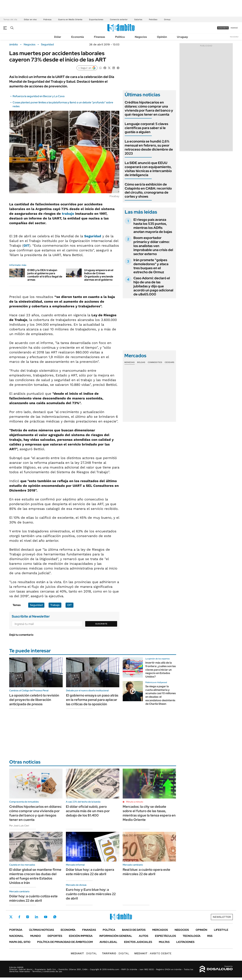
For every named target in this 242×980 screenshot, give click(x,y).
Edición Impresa (81, 936)
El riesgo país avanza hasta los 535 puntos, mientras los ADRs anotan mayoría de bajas (153, 226)
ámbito (14, 45)
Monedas (129, 362)
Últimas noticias (42, 930)
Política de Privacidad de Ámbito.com (65, 942)
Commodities (155, 362)
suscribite (223, 28)
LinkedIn (36, 917)
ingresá (234, 28)
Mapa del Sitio (20, 942)
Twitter (11, 917)
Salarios (138, 19)
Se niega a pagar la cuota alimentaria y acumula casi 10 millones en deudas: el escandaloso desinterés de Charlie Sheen (161, 695)
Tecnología (192, 936)
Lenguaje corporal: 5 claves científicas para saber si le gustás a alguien (146, 128)
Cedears (169, 362)
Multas (164, 942)
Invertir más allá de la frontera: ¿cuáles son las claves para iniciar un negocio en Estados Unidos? (161, 670)
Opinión (162, 37)
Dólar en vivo (30, 19)
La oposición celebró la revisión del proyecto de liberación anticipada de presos (34, 700)
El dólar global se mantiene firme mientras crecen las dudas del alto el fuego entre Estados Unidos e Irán (35, 876)
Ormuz (167, 19)
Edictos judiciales (138, 942)
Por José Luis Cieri (19, 826)
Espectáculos (165, 936)
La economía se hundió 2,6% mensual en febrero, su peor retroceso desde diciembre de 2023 (149, 147)
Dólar (58, 37)
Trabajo (55, 605)
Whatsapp (55, 917)
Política (120, 37)
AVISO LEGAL (108, 942)
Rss (210, 936)
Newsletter (234, 37)
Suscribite (101, 624)
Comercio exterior (119, 19)
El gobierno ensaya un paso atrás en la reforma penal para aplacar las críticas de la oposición (92, 700)
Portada (16, 930)
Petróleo (153, 19)
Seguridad (47, 45)
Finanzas (99, 37)
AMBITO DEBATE (153, 953)
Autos (144, 936)
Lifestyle (221, 930)
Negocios (141, 37)
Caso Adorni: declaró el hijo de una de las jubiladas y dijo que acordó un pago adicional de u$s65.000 (153, 286)
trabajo (68, 214)
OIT (26, 246)
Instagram (28, 917)
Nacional (16, 936)
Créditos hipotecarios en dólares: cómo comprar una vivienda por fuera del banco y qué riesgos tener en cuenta (149, 108)
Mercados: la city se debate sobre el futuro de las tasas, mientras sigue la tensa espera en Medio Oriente (149, 813)
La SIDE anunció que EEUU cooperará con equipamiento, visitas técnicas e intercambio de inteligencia (148, 169)
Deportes (55, 936)
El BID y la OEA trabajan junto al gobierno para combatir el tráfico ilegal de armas (45, 275)
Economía (78, 37)
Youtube (46, 917)
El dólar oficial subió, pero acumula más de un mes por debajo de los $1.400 (88, 811)
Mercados (160, 930)
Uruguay (182, 37)
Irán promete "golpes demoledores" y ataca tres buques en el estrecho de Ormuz (151, 266)
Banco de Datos (134, 930)
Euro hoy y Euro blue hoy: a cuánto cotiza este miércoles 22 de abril (91, 894)
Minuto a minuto (135, 802)
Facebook (19, 917)
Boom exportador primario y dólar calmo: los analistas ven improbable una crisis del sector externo (153, 246)
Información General (116, 936)
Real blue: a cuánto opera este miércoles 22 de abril (146, 872)
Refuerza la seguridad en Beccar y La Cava (39, 96)
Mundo (36, 936)
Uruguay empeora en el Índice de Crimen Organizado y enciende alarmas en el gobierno (99, 275)
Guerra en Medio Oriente (70, 19)
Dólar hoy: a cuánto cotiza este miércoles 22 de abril (33, 898)
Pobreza (47, 19)
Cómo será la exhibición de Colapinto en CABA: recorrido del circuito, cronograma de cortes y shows (148, 190)
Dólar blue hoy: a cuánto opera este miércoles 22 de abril (90, 872)
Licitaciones (185, 942)
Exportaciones (96, 19)
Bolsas (141, 362)
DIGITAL (84, 953)
